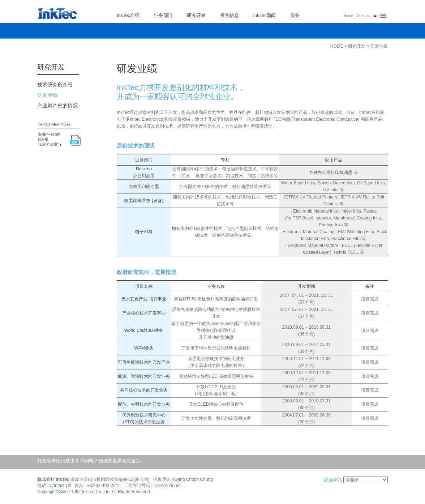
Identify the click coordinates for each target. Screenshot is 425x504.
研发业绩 (47, 95)
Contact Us (60, 486)
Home (349, 16)
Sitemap (364, 16)
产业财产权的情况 (57, 106)
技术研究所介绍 (55, 85)
